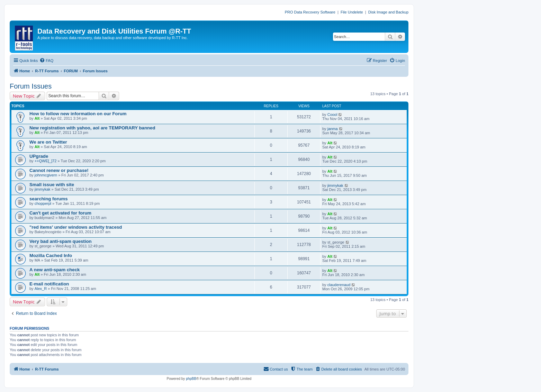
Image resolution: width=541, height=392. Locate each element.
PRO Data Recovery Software (310, 12)
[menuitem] (46, 61)
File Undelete (352, 12)
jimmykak (43, 189)
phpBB (191, 379)
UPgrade (39, 156)
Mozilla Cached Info (51, 256)
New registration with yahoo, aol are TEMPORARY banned (92, 128)
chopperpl (43, 203)
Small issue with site (52, 185)
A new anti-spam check (55, 270)
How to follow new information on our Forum (78, 114)
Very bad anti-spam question (61, 241)
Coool (332, 115)
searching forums (49, 199)
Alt (37, 118)
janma (333, 129)
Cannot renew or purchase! (59, 170)
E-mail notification (49, 284)
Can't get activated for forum (60, 213)
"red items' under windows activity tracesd (76, 227)
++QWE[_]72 (46, 161)
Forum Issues (31, 86)
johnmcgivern (46, 175)
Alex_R (41, 289)
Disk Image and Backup (388, 12)
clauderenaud (339, 285)
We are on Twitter (48, 142)
